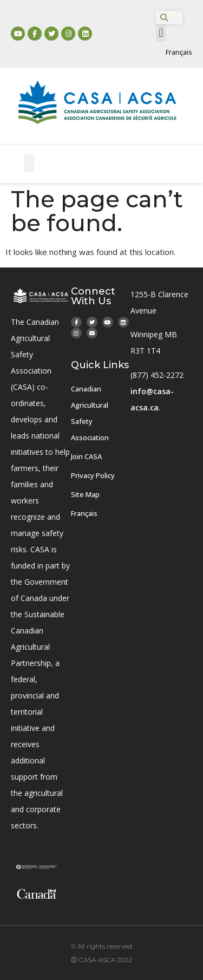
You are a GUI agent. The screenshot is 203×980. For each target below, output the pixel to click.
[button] (161, 33)
